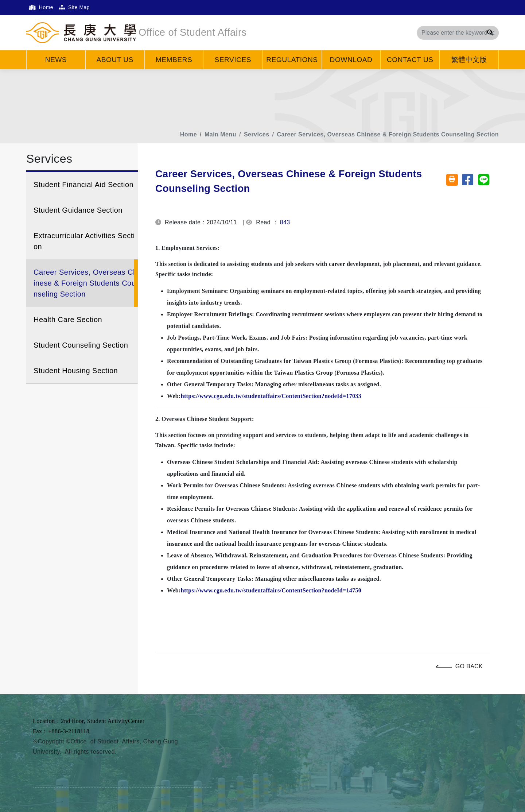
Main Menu (220, 134)
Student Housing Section (76, 371)
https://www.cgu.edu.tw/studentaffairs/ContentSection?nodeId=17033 (271, 396)
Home (41, 7)
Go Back (461, 666)
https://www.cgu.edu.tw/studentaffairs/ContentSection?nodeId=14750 (271, 590)
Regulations (292, 60)
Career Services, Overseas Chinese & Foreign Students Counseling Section (388, 134)
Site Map (74, 7)
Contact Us (410, 60)
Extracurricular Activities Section (84, 241)
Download (351, 60)
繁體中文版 (469, 60)
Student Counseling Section (81, 345)
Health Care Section (68, 320)
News (56, 60)
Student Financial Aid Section (83, 185)
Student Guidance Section (78, 210)
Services (233, 60)
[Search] (458, 33)
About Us (115, 60)
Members (174, 60)
